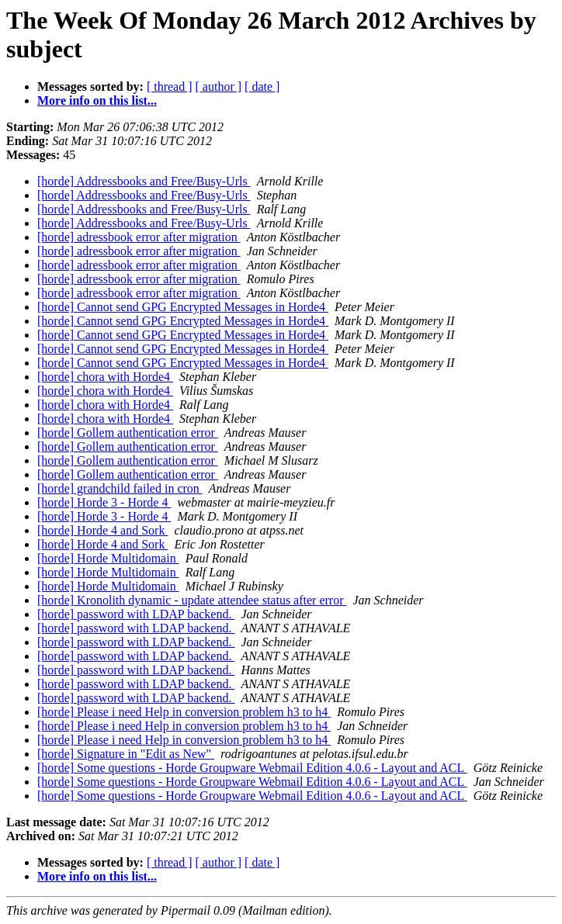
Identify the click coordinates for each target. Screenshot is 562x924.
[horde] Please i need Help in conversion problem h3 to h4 (184, 712)
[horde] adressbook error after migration (139, 237)
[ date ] (262, 87)
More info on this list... (97, 100)
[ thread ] (170, 87)
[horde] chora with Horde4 (105, 377)
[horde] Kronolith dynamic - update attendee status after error (192, 600)
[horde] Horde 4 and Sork (102, 530)
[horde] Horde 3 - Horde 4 (104, 502)
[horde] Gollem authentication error (128, 433)
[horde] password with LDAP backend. (136, 614)
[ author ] (219, 87)
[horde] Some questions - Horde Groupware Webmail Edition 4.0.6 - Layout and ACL (252, 768)
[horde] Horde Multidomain (108, 558)
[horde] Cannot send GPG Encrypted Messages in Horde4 (183, 307)
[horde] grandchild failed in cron (120, 488)
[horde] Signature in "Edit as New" (126, 754)
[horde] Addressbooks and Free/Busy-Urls (144, 181)
